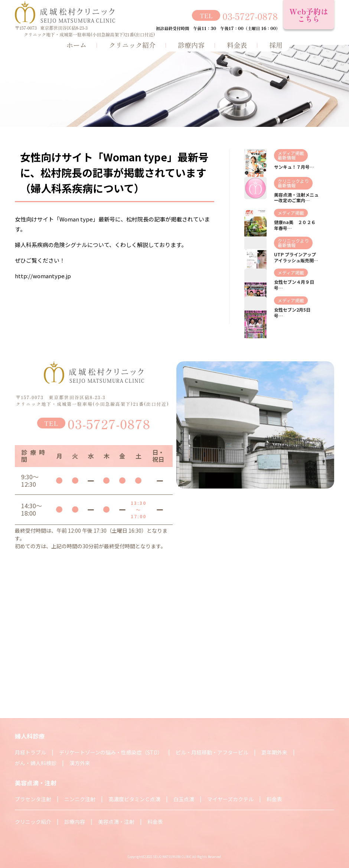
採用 (276, 45)
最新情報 (287, 157)
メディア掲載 (291, 153)
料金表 (237, 45)
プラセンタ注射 (33, 799)
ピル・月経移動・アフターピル (212, 752)
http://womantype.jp (43, 276)
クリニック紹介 (132, 45)
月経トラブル (30, 752)
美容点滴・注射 (116, 822)
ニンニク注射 (80, 799)
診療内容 (191, 45)
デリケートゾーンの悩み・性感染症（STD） (111, 752)
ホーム (76, 45)
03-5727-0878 (250, 16)
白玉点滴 (184, 799)
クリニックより (293, 181)
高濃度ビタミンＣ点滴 (134, 799)
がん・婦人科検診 (36, 763)
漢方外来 (80, 763)
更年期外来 (274, 752)
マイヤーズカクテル (230, 799)
